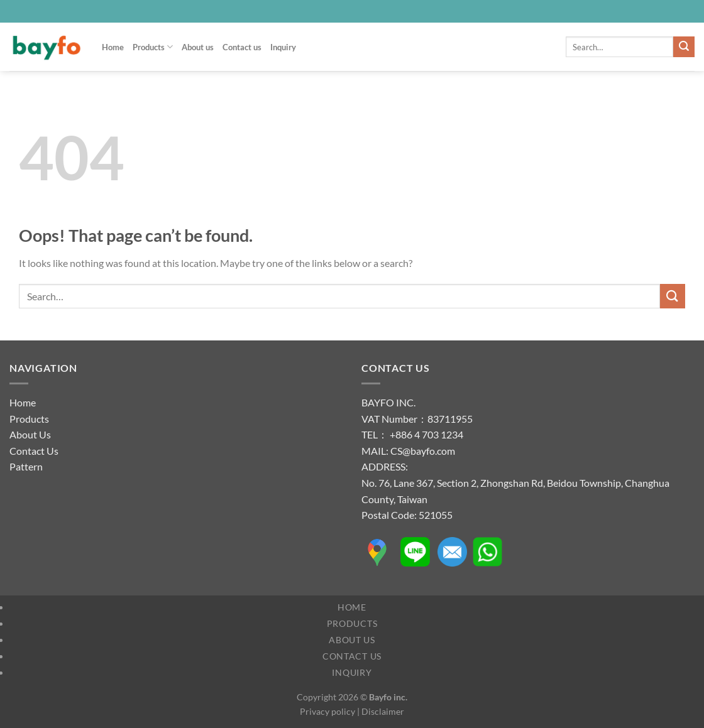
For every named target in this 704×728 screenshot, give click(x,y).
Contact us (242, 47)
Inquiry (283, 47)
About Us (30, 434)
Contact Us (34, 451)
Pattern (26, 466)
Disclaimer (383, 711)
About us (198, 47)
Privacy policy (327, 711)
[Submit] (684, 47)
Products (153, 47)
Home (113, 47)
